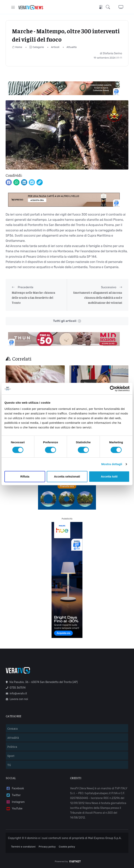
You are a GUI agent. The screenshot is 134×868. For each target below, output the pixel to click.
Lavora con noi (17, 699)
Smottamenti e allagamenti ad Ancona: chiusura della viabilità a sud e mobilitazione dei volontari (98, 298)
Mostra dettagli (112, 464)
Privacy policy (47, 847)
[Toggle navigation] (13, 7)
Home (17, 47)
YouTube (14, 809)
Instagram (15, 802)
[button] (109, 7)
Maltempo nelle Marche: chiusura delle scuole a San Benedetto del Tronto (33, 298)
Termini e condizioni (23, 847)
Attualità (72, 47)
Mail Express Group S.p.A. (105, 838)
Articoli (55, 47)
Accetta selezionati (67, 476)
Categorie (37, 47)
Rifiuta (25, 476)
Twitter (13, 795)
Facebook (15, 788)
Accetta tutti (109, 476)
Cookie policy (67, 847)
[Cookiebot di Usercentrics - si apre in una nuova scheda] (113, 389)
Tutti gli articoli (67, 321)
